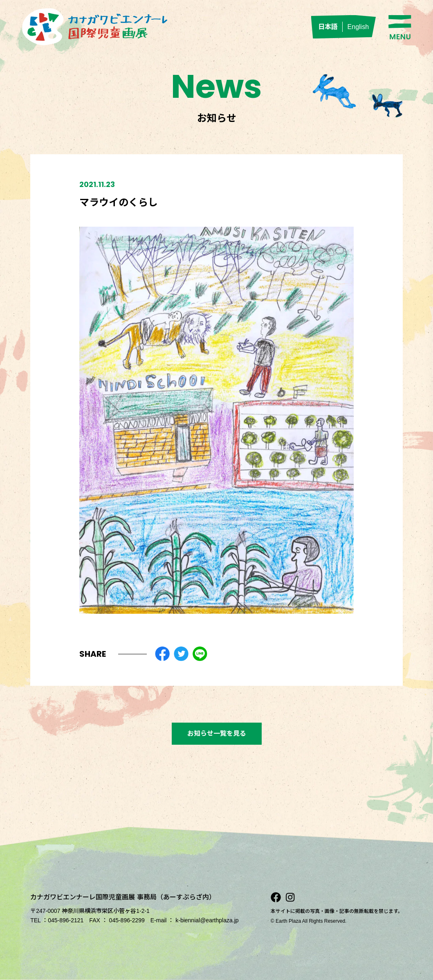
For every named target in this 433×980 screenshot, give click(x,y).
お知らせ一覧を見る (217, 733)
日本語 (328, 27)
